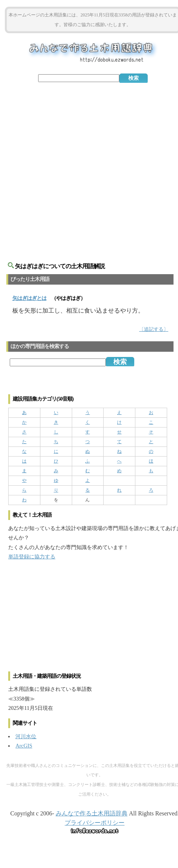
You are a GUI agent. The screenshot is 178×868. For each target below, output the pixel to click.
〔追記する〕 (154, 329)
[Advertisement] (89, 168)
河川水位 (26, 736)
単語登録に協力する (32, 557)
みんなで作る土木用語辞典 (92, 813)
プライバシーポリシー (95, 823)
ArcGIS (24, 746)
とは (29, 298)
